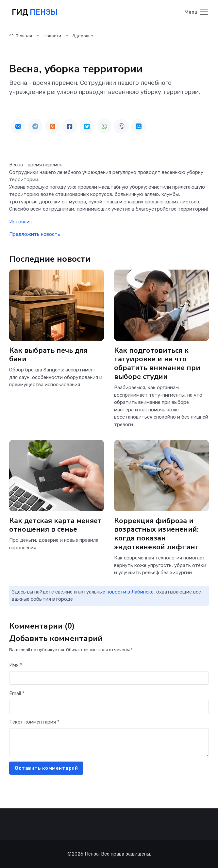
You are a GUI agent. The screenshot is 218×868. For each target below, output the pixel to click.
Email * (17, 693)
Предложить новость (35, 234)
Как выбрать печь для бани (48, 355)
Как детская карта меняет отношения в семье (55, 525)
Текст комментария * (34, 722)
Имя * (16, 665)
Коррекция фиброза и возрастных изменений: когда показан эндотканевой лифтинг (156, 534)
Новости (52, 36)
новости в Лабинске (130, 592)
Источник (21, 222)
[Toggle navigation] (197, 12)
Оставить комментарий (46, 768)
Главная (21, 36)
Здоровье (83, 36)
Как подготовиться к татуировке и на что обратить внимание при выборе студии (157, 364)
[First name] (109, 678)
